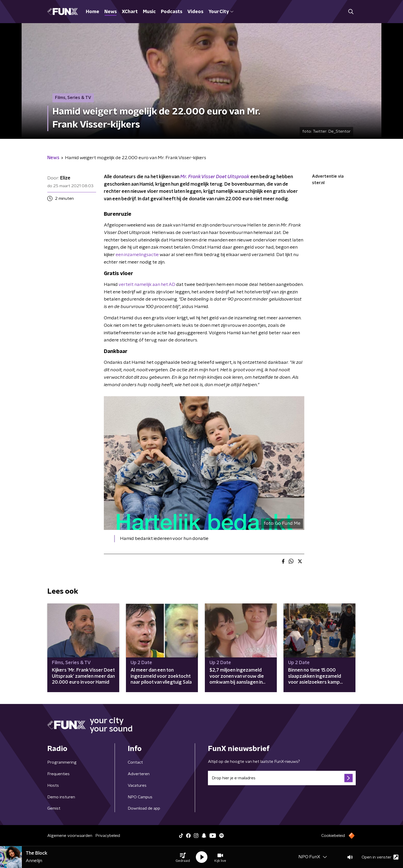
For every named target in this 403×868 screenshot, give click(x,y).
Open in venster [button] (380, 857)
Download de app (144, 808)
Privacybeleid (108, 836)
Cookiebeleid (333, 836)
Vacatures (137, 785)
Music (149, 12)
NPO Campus (140, 797)
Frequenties (58, 774)
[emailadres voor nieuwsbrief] (282, 778)
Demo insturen (61, 797)
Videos (195, 12)
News (111, 12)
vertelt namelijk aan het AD (147, 285)
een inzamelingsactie (137, 255)
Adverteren (139, 774)
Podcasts (172, 12)
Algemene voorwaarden (70, 836)
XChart (130, 12)
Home (93, 12)
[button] (183, 857)
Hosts (53, 785)
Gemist (54, 808)
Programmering (62, 762)
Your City (221, 12)
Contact (135, 762)
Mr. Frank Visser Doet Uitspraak (215, 177)
